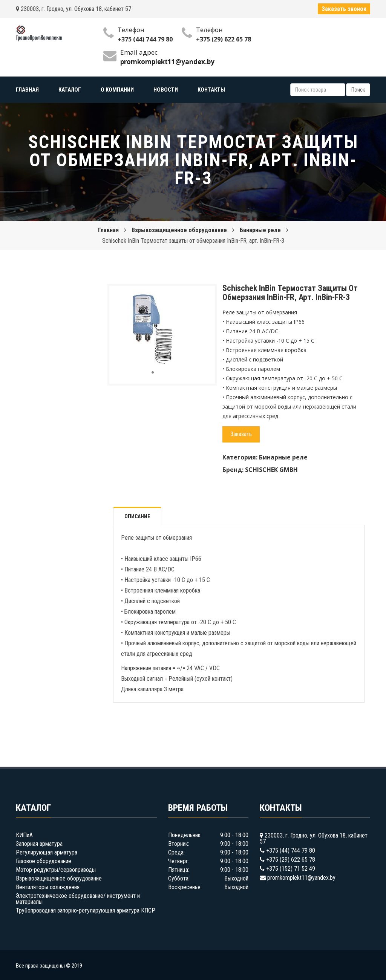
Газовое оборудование (44, 861)
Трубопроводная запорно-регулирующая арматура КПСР (86, 910)
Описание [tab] (137, 516)
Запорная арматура (39, 844)
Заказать (241, 434)
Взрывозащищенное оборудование (179, 230)
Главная (108, 230)
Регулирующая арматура (47, 852)
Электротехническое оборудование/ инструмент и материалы (78, 899)
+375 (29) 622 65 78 (224, 39)
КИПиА (24, 835)
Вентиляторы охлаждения (48, 887)
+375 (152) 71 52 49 (291, 869)
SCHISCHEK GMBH (271, 470)
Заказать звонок (344, 9)
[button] (184, 298)
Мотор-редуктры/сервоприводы (56, 870)
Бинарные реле (260, 230)
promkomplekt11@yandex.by (301, 878)
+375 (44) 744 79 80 (145, 39)
